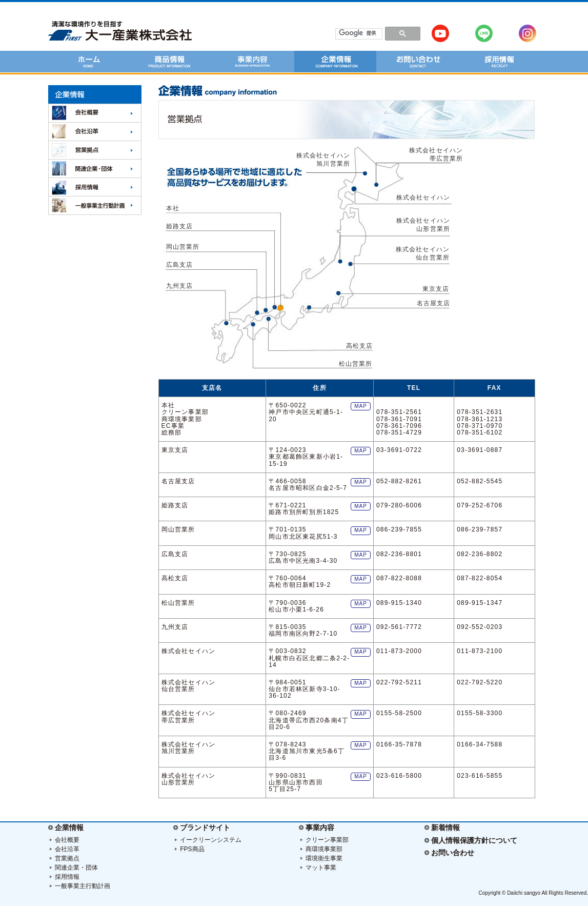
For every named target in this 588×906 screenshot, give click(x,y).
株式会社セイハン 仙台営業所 (423, 253)
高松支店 (360, 346)
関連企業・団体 (76, 868)
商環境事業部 (324, 849)
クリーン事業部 (327, 840)
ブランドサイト (205, 828)
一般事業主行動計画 (83, 886)
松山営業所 (356, 364)
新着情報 (445, 828)
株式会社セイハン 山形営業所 (423, 225)
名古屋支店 (434, 303)
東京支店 (436, 289)
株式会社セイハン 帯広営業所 (440, 154)
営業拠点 (67, 858)
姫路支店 (180, 226)
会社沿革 (67, 849)
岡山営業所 (183, 247)
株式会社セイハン (423, 198)
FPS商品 (192, 849)
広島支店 (180, 265)
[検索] (359, 33)
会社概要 (67, 840)
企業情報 (69, 828)
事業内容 (320, 828)
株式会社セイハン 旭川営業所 (323, 160)
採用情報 (67, 877)
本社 (173, 208)
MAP (361, 406)
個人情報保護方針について (474, 840)
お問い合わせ (453, 853)
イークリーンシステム (211, 840)
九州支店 (180, 286)
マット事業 (321, 868)
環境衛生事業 (324, 858)
